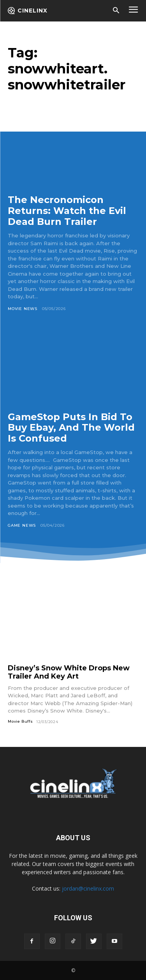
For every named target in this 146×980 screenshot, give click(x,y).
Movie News (23, 309)
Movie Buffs (20, 721)
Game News (22, 525)
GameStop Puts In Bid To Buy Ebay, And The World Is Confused (71, 428)
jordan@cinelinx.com (88, 888)
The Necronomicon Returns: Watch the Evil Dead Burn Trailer (67, 210)
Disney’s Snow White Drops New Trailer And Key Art (69, 672)
